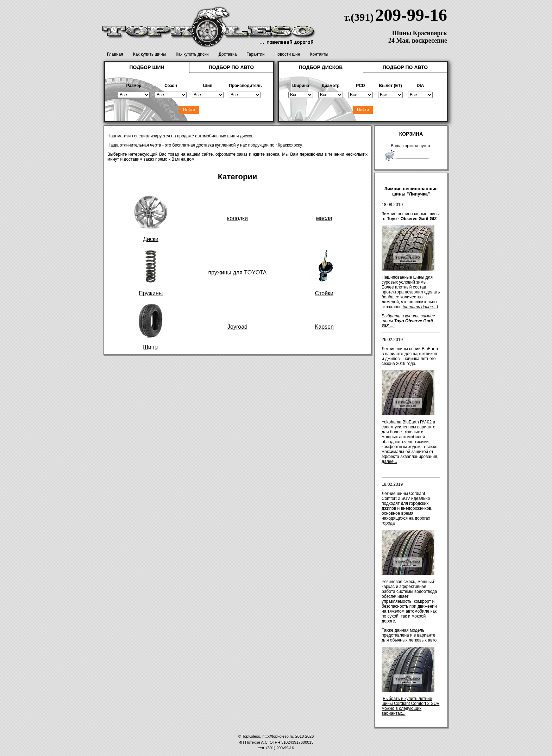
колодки (237, 218)
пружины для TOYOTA (237, 272)
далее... (389, 461)
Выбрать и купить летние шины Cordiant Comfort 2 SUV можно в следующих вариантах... (410, 706)
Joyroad (237, 327)
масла (324, 218)
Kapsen (324, 327)
